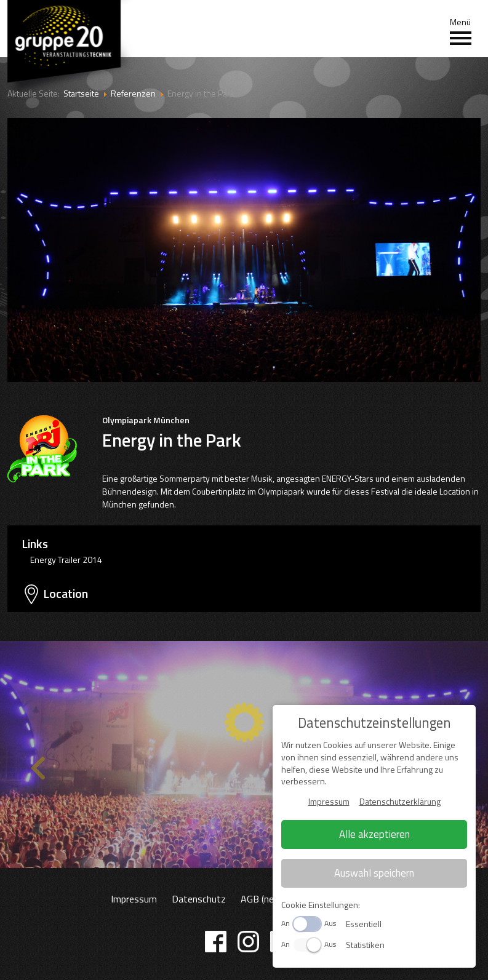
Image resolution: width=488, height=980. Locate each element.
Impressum (134, 899)
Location (66, 594)
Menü (461, 31)
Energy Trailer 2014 (66, 560)
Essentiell (364, 924)
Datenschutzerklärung (400, 801)
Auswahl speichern (374, 873)
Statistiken (365, 945)
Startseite (81, 93)
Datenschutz (199, 899)
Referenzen (133, 93)
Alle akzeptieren (374, 834)
